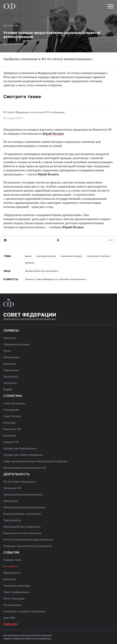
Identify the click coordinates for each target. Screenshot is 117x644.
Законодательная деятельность (23, 494)
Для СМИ (9, 618)
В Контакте (5, 240)
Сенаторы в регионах (17, 586)
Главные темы (12, 560)
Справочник (11, 370)
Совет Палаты (12, 416)
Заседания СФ (12, 488)
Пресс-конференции (16, 592)
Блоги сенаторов (14, 598)
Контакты (10, 338)
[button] (110, 7)
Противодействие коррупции (22, 527)
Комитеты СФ (12, 429)
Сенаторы (10, 423)
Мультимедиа (12, 605)
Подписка (10, 364)
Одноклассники (58, 240)
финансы (30, 263)
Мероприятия (12, 520)
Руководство (11, 410)
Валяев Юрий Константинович (42, 271)
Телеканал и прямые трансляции (24, 611)
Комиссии (10, 435)
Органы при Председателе (20, 448)
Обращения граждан (16, 344)
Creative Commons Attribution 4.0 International (28, 639)
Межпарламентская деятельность (25, 507)
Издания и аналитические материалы (27, 546)
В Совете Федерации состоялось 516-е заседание (34, 112)
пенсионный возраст (71, 256)
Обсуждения (11, 357)
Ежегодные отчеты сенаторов (22, 533)
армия (28, 256)
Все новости (11, 26)
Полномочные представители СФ (25, 468)
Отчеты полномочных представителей (28, 539)
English (8, 389)
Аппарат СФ (11, 442)
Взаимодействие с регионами (22, 514)
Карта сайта (11, 376)
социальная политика (98, 256)
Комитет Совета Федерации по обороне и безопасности (56, 279)
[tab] (59, 240)
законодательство (46, 256)
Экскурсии (10, 383)
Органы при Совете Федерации (23, 455)
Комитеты (10, 579)
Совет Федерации (15, 403)
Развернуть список (112, 240)
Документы (11, 501)
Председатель (12, 573)
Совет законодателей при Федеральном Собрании (35, 461)
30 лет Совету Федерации (20, 482)
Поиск (7, 351)
